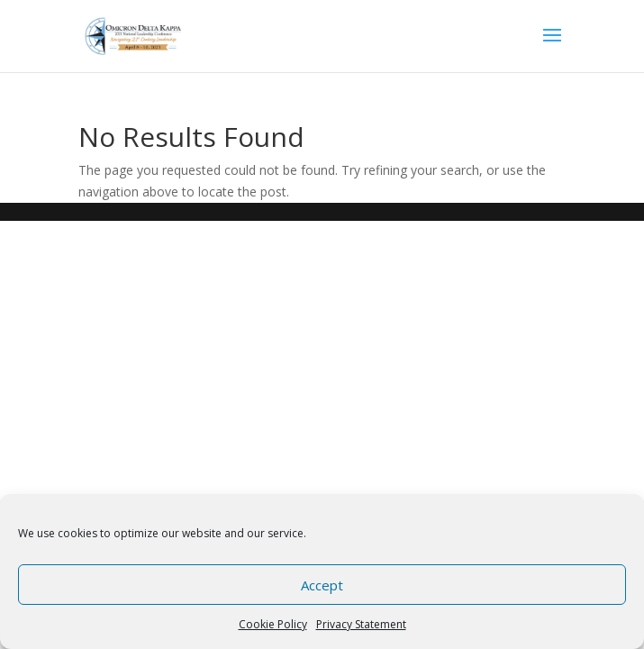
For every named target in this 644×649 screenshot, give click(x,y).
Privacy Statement (361, 624)
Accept (322, 585)
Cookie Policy (273, 624)
